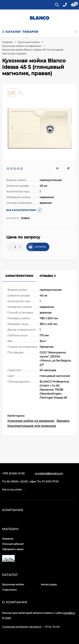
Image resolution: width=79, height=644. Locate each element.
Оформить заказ (13, 549)
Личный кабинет (13, 544)
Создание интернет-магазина (22, 627)
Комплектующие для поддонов (32, 426)
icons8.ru (69, 613)
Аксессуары (49, 584)
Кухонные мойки (13, 584)
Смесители (9, 590)
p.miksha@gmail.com (49, 473)
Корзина (8, 539)
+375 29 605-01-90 (13, 473)
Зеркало (63, 421)
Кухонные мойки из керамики (31, 421)
